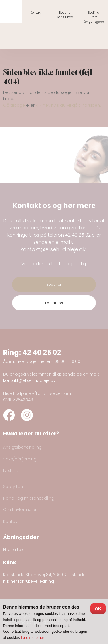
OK (98, 609)
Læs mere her (33, 638)
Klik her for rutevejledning (29, 581)
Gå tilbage (14, 105)
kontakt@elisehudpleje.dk (53, 249)
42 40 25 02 (78, 235)
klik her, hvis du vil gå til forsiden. (68, 105)
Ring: (13, 352)
